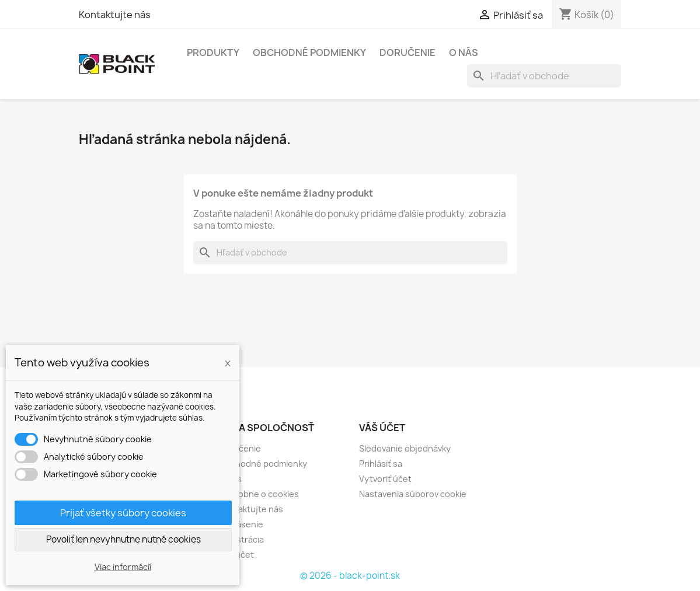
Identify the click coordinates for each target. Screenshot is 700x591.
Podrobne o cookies (259, 494)
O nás (464, 53)
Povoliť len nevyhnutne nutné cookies (123, 539)
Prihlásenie (241, 524)
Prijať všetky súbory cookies (123, 513)
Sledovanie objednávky (405, 448)
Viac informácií (123, 567)
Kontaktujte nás (115, 15)
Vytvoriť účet (385, 479)
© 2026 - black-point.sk (350, 576)
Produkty (213, 53)
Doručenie (408, 53)
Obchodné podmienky (309, 53)
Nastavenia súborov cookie (413, 494)
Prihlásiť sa (381, 464)
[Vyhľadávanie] (544, 76)
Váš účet (382, 428)
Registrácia (241, 539)
